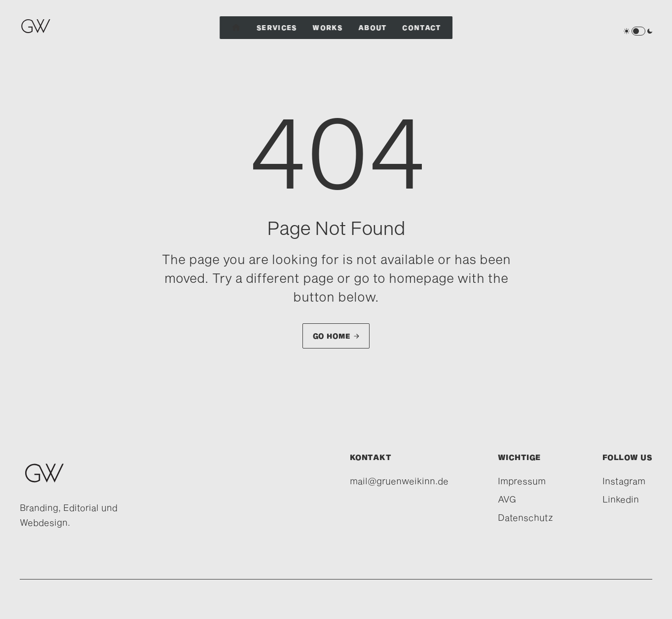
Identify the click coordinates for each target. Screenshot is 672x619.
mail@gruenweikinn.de (399, 481)
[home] (38, 31)
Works (328, 28)
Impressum (522, 481)
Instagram (624, 481)
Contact (422, 28)
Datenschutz (525, 517)
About (373, 28)
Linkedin (621, 499)
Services (277, 28)
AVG (507, 499)
